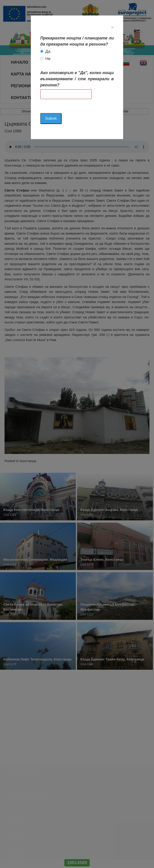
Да (48, 51)
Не (48, 59)
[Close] (112, 27)
